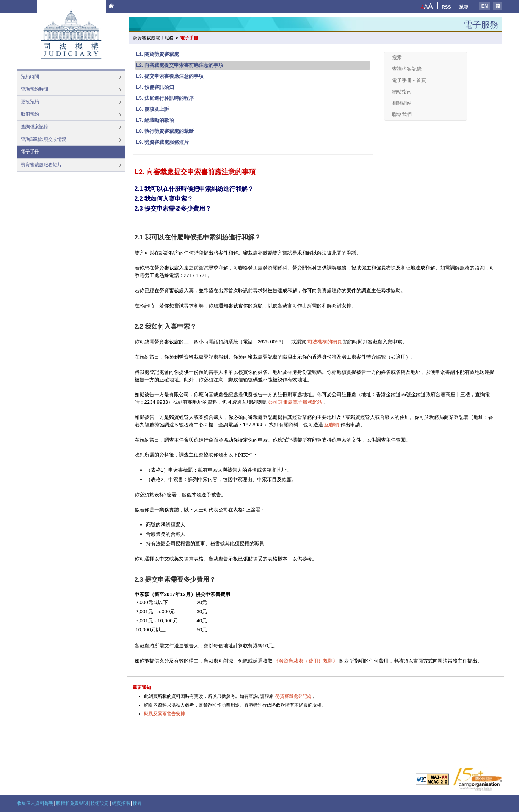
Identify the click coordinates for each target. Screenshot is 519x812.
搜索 (397, 57)
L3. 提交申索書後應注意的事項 (170, 76)
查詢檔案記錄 (34, 127)
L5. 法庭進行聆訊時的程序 (165, 98)
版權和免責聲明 (72, 803)
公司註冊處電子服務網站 (295, 402)
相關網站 (402, 103)
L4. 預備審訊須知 (155, 87)
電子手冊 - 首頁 (409, 80)
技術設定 (100, 803)
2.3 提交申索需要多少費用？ (173, 209)
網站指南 (402, 92)
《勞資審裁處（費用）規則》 (306, 661)
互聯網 (332, 425)
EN (485, 6)
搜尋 (464, 7)
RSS (446, 7)
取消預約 (30, 114)
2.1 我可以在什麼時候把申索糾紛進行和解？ (194, 189)
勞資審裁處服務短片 (41, 165)
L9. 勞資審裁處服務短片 (163, 142)
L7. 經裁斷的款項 (155, 120)
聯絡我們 (402, 114)
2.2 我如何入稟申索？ (164, 199)
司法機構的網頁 (325, 342)
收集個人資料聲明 (35, 803)
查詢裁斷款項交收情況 (44, 139)
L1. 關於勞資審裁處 (158, 54)
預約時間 (30, 77)
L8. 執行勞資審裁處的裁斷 (165, 131)
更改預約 (30, 102)
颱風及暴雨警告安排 (165, 714)
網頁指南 (121, 803)
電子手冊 (30, 152)
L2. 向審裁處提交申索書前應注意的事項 (180, 65)
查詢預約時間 (34, 89)
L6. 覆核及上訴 (153, 109)
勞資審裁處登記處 (293, 696)
